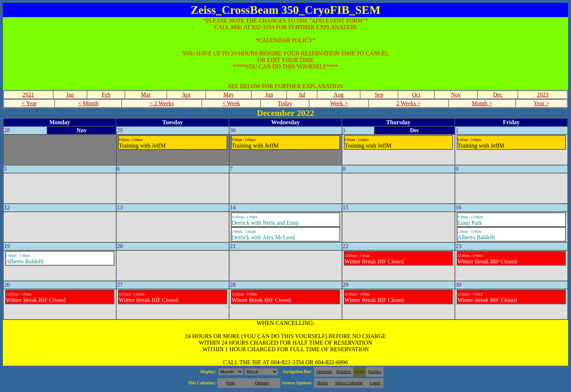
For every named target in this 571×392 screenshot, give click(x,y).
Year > (542, 103)
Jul (302, 95)
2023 (543, 95)
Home (322, 383)
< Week (231, 103)
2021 (28, 95)
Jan (70, 95)
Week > (339, 103)
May (229, 95)
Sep (379, 95)
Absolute (324, 372)
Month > (482, 103)
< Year (29, 103)
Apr (186, 95)
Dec (498, 95)
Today (285, 103)
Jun (269, 95)
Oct (416, 95)
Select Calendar (349, 383)
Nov (456, 95)
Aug (339, 95)
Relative (344, 372)
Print (230, 383)
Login (375, 383)
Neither (375, 372)
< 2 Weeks (162, 103)
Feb (106, 95)
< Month (88, 103)
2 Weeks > (409, 103)
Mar (146, 95)
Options (262, 383)
